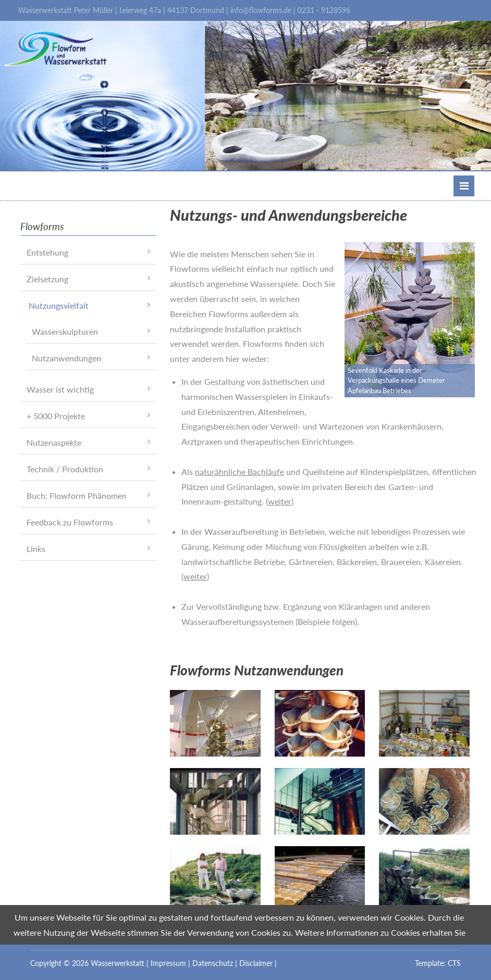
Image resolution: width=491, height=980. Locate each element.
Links (36, 549)
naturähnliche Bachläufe (240, 472)
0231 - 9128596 (324, 10)
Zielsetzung (47, 279)
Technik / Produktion (65, 469)
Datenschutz (213, 963)
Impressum (168, 963)
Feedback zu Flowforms (70, 522)
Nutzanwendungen (66, 358)
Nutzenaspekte (54, 442)
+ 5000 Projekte (56, 416)
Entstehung (47, 252)
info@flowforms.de (261, 10)
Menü (464, 186)
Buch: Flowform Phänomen (77, 495)
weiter (280, 501)
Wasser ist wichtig (60, 389)
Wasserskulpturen (65, 331)
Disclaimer (256, 963)
